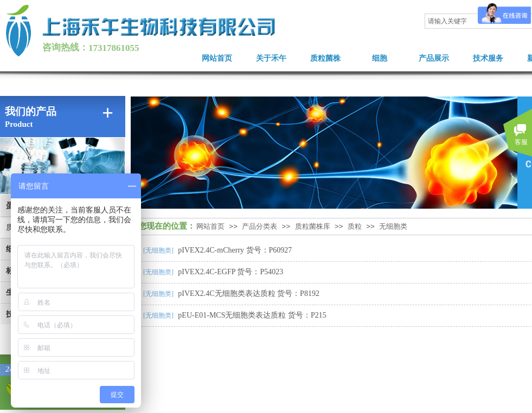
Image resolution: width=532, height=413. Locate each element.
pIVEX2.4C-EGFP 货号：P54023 (230, 272)
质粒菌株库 (313, 226)
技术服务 (488, 58)
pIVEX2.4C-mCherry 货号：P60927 (235, 250)
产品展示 (434, 58)
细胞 (380, 58)
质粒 (355, 226)
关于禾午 (271, 58)
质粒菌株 (325, 58)
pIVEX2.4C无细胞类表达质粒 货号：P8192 (249, 293)
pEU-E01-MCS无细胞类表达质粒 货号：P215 (252, 315)
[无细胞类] (158, 250)
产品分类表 (259, 226)
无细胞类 (393, 226)
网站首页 (217, 58)
